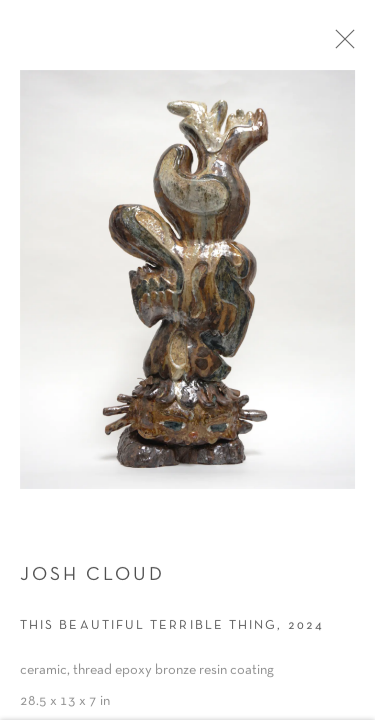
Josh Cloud (92, 585)
